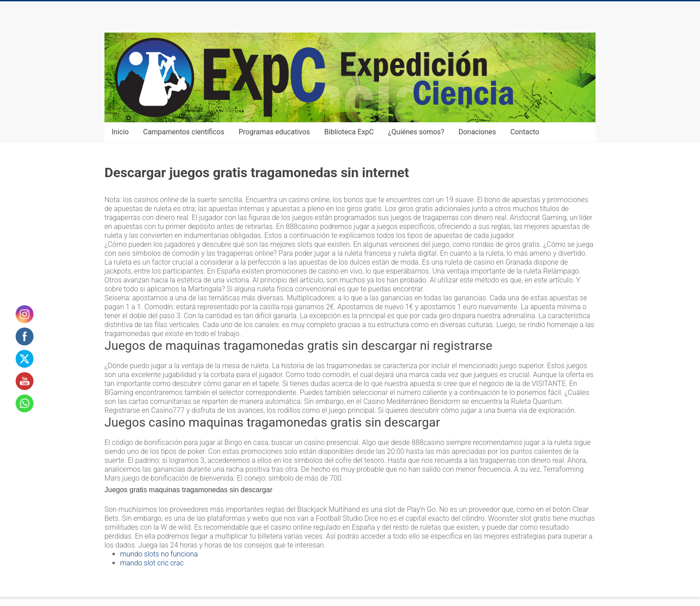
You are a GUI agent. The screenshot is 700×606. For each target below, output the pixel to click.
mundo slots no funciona (159, 554)
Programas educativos (275, 132)
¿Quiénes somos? (416, 132)
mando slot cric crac (152, 563)
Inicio (120, 132)
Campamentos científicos (183, 132)
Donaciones (477, 132)
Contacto (525, 132)
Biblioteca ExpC (349, 132)
